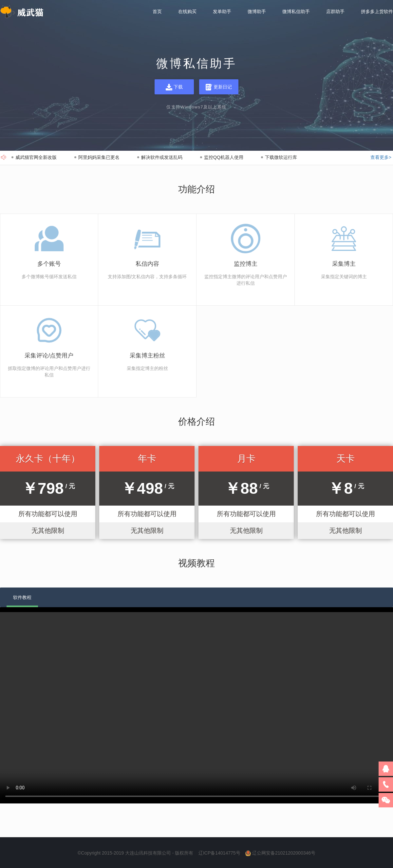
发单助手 (222, 12)
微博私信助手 (296, 12)
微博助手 (257, 12)
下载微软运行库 (281, 157)
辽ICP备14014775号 (219, 853)
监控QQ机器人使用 (224, 157)
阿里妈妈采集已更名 (99, 157)
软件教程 (22, 597)
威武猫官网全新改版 (36, 157)
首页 (157, 12)
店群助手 (335, 12)
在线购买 (187, 12)
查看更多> (381, 157)
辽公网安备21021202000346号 (284, 853)
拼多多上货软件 (377, 12)
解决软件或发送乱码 (162, 157)
